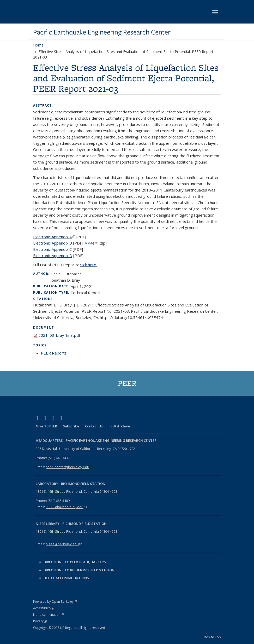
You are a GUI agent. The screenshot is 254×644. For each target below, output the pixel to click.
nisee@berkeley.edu (64, 544)
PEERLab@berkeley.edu (66, 507)
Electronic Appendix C (52, 249)
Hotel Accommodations (66, 578)
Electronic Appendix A (54, 237)
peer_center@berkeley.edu (69, 467)
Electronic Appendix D (53, 256)
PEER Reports (54, 353)
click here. (88, 265)
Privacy (40, 621)
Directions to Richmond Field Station (79, 570)
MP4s (91, 243)
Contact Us (94, 426)
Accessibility (44, 608)
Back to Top (212, 637)
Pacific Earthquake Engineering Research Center (102, 32)
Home (38, 45)
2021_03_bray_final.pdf (59, 335)
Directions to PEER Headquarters (75, 562)
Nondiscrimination (48, 615)
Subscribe (71, 426)
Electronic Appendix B (53, 243)
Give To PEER (46, 426)
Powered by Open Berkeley (55, 602)
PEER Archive (119, 426)
